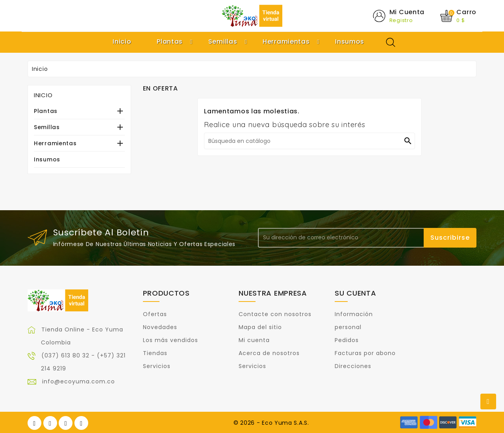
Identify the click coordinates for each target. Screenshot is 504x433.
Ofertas (155, 314)
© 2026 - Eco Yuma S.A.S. (271, 423)
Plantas (46, 111)
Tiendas (155, 353)
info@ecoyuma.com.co (79, 381)
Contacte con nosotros (275, 314)
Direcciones (353, 366)
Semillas (47, 127)
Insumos (47, 159)
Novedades (160, 327)
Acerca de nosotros (269, 353)
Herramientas (55, 143)
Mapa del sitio (260, 327)
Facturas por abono (365, 353)
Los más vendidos (170, 340)
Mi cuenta (254, 340)
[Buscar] (309, 141)
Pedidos (347, 340)
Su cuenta (355, 293)
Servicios (157, 366)
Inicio (43, 95)
